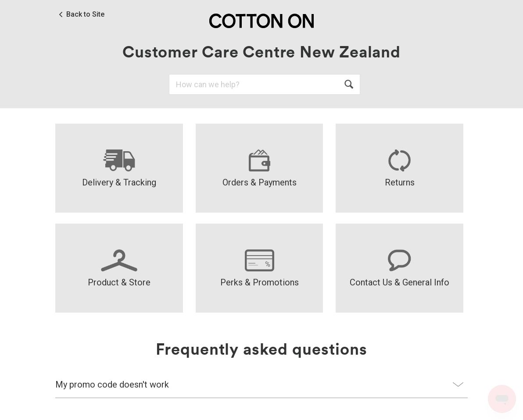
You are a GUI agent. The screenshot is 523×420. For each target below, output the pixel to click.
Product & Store (119, 269)
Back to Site (85, 14)
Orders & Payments (260, 169)
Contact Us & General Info (399, 269)
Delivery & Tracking (119, 169)
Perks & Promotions (260, 269)
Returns (400, 169)
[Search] (265, 84)
